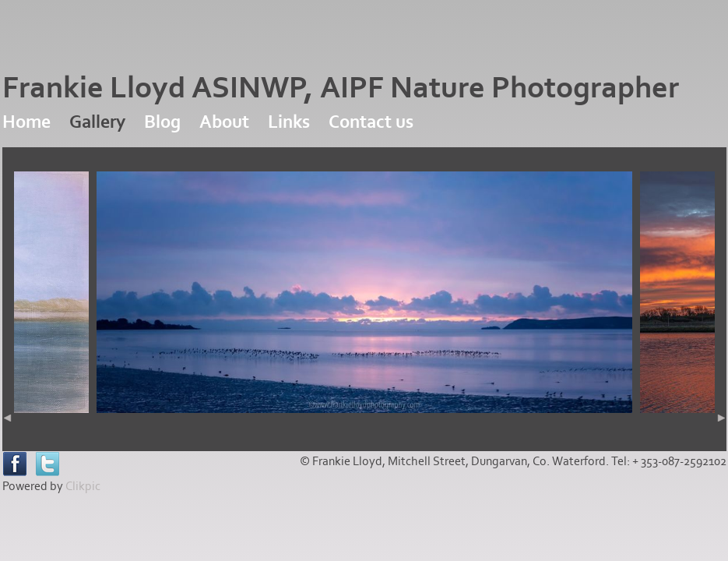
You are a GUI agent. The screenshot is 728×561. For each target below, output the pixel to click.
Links (289, 122)
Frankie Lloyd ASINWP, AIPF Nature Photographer (341, 88)
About (224, 122)
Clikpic (83, 486)
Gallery (97, 122)
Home (26, 122)
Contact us (371, 122)
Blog (162, 122)
